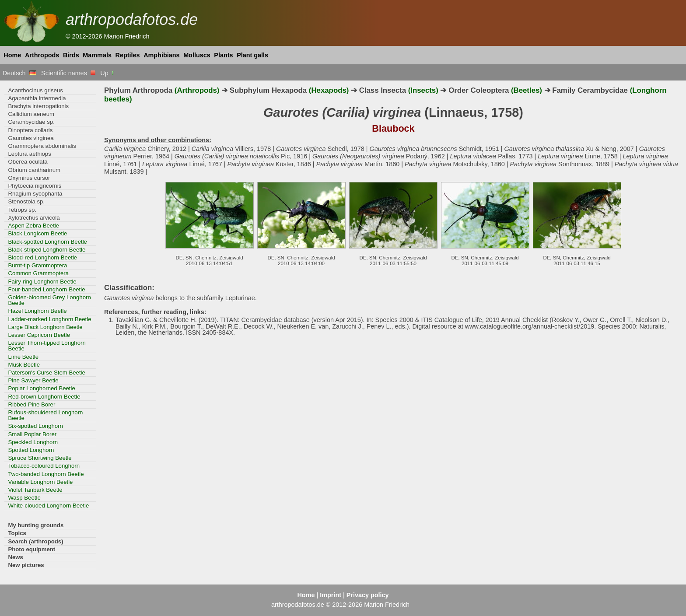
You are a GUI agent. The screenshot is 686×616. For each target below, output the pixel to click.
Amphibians (161, 55)
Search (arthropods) (35, 541)
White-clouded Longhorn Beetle (48, 506)
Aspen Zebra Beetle (33, 226)
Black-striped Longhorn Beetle (47, 250)
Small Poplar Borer (32, 434)
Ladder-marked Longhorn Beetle (49, 319)
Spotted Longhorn (31, 450)
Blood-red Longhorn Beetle (42, 257)
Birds (71, 55)
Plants (223, 55)
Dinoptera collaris (30, 130)
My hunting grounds (36, 525)
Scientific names (68, 73)
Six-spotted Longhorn (35, 426)
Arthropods (42, 55)
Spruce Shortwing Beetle (40, 458)
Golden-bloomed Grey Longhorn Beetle (49, 300)
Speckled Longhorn (33, 442)
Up (107, 73)
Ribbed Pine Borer (31, 404)
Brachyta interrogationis (38, 106)
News (16, 557)
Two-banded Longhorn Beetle (46, 474)
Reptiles (128, 55)
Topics (17, 533)
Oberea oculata (28, 162)
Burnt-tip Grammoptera (37, 265)
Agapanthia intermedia (37, 98)
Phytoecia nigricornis (35, 186)
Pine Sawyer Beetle (33, 380)
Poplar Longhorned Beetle (41, 388)
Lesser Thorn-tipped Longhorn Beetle (47, 346)
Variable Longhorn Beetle (40, 482)
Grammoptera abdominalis (42, 146)
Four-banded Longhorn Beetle (46, 289)
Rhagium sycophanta (35, 194)
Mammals (97, 55)
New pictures (26, 565)
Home (12, 55)
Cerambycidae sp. (31, 122)
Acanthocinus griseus (35, 90)
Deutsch (19, 73)
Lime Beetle (23, 357)
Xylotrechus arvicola (34, 218)
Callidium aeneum (31, 114)
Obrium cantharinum (34, 170)
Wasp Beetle (24, 498)
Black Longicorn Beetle (37, 233)
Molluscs (197, 55)
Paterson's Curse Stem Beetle (46, 373)
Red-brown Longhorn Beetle (44, 397)
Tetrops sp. (22, 210)
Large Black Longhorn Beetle (45, 327)
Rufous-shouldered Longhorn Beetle (45, 415)
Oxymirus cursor (29, 178)
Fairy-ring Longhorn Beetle (42, 282)
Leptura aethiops (29, 154)
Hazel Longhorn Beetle (37, 311)
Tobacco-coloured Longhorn (44, 466)
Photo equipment (31, 549)
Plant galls (252, 55)
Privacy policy (368, 595)
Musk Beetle (24, 365)
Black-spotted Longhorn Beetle (47, 242)
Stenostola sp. (26, 201)
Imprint (331, 595)
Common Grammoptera (38, 273)
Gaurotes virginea (31, 138)
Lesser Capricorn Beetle (39, 335)
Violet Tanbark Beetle (35, 490)
